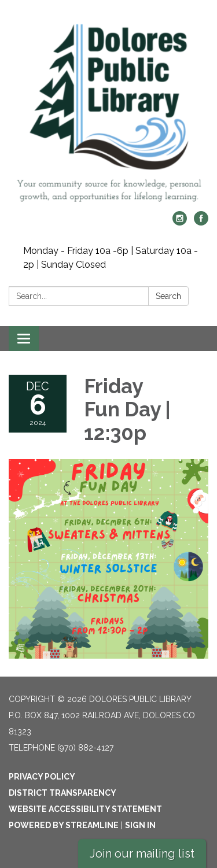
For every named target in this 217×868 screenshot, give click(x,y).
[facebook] (201, 222)
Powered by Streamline (64, 825)
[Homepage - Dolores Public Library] (108, 111)
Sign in (140, 825)
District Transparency (62, 793)
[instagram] (180, 222)
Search (168, 296)
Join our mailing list (142, 854)
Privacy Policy (42, 777)
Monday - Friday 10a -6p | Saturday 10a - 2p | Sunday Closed (111, 258)
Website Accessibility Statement (85, 809)
